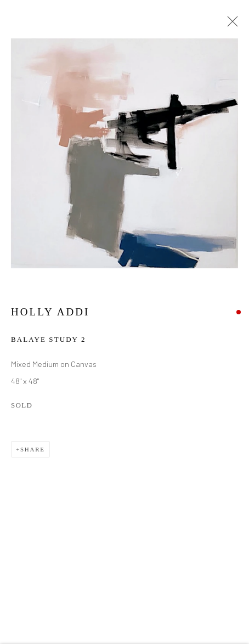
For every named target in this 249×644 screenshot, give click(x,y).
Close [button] (230, 25)
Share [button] (33, 451)
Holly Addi (50, 313)
